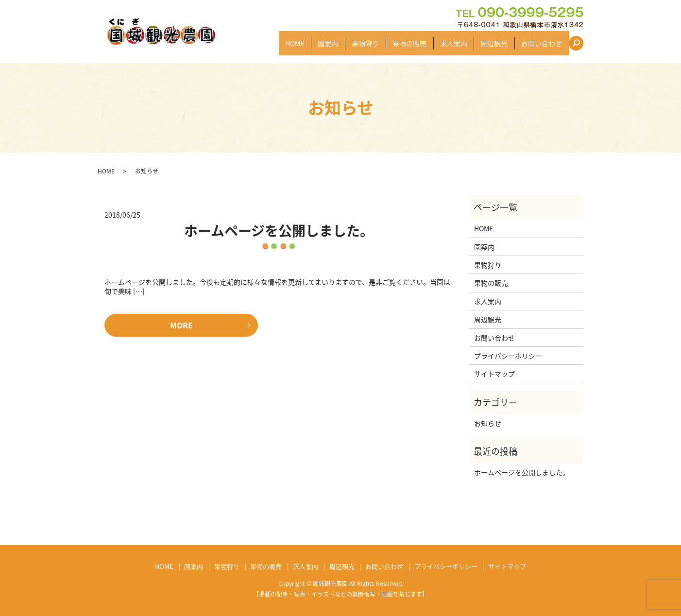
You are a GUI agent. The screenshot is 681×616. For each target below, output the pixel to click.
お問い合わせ (543, 47)
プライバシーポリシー (508, 356)
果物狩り (377, 47)
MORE (181, 325)
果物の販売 (419, 47)
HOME (312, 47)
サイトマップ (494, 374)
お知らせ (488, 423)
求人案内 (460, 47)
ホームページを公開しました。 (279, 231)
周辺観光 (498, 47)
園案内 (342, 47)
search (581, 47)
